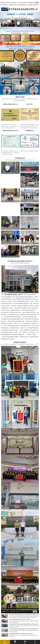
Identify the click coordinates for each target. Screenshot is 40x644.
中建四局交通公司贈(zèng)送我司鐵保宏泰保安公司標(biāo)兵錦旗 (24, 624)
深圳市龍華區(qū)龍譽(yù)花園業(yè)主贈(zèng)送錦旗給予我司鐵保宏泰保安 (24, 629)
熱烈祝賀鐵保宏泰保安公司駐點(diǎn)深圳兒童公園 (21, 634)
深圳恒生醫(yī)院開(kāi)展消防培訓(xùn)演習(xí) (20, 619)
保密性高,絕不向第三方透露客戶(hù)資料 (29, 151)
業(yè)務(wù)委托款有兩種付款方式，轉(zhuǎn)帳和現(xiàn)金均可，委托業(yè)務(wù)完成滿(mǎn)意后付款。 (10, 153)
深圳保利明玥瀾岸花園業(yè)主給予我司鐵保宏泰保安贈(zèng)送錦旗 (24, 615)
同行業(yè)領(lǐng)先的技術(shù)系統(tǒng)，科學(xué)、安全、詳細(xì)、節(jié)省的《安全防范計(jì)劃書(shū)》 (10, 126)
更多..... (14, 339)
